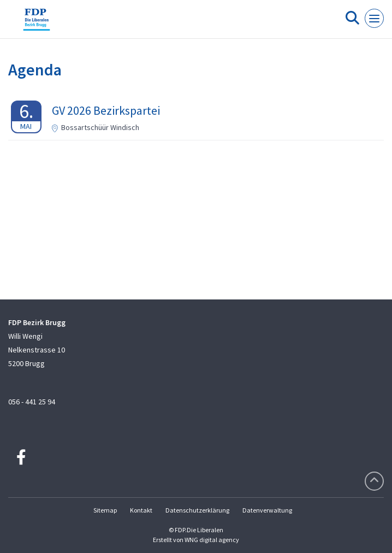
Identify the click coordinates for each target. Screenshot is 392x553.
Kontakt (141, 510)
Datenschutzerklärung (197, 510)
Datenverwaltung (267, 510)
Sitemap (105, 510)
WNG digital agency (212, 540)
